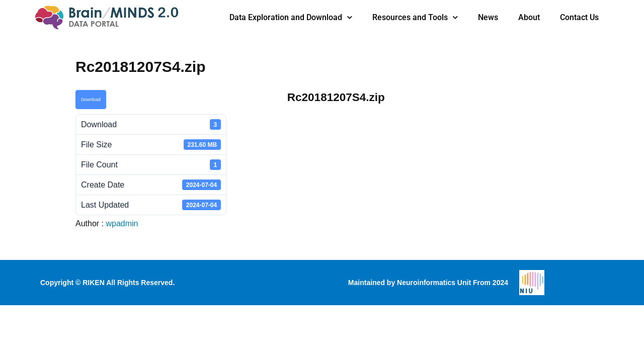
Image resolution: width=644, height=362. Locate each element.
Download (91, 100)
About (529, 17)
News (488, 17)
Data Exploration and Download (291, 17)
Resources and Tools (415, 17)
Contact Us (579, 17)
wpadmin (122, 223)
